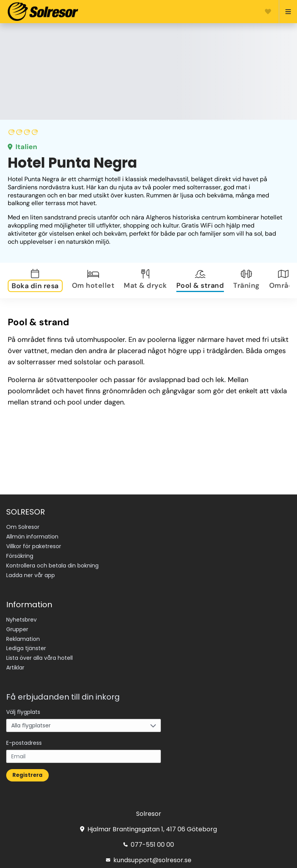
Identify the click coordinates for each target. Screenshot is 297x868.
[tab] (37, 280)
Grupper (17, 629)
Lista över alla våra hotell (39, 658)
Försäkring (20, 556)
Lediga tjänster (26, 648)
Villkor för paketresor (34, 546)
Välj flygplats (23, 712)
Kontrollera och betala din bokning (52, 566)
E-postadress (24, 743)
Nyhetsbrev (21, 620)
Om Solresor (23, 527)
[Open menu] (285, 12)
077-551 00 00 (149, 845)
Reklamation (23, 639)
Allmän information (32, 537)
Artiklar (15, 668)
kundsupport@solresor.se (149, 860)
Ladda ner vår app (31, 575)
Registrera (27, 775)
